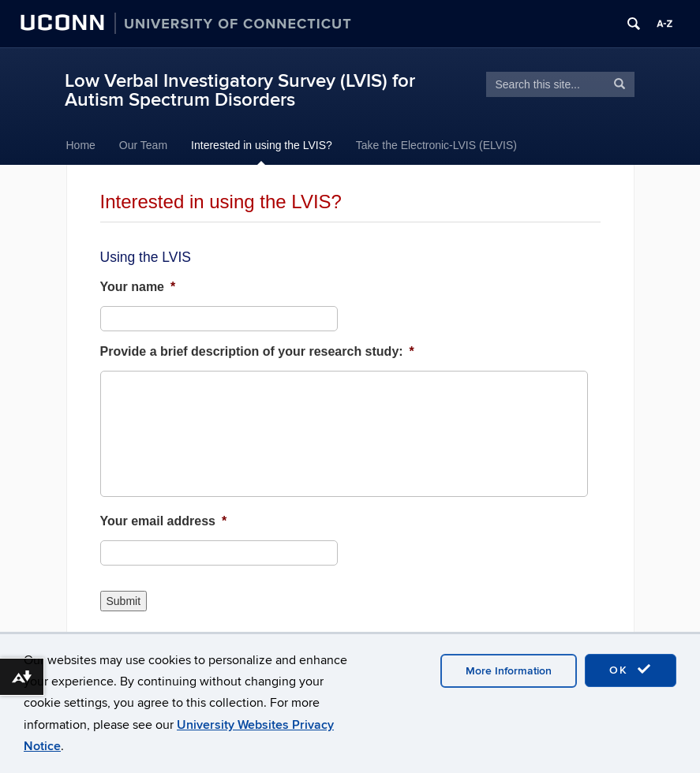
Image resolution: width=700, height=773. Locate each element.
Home (81, 145)
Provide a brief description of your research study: (257, 351)
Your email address (164, 521)
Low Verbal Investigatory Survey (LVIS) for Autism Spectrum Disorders (240, 90)
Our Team (143, 145)
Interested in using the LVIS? (262, 145)
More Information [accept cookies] (509, 671)
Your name (138, 287)
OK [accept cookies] (631, 670)
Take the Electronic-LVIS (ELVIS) (436, 145)
